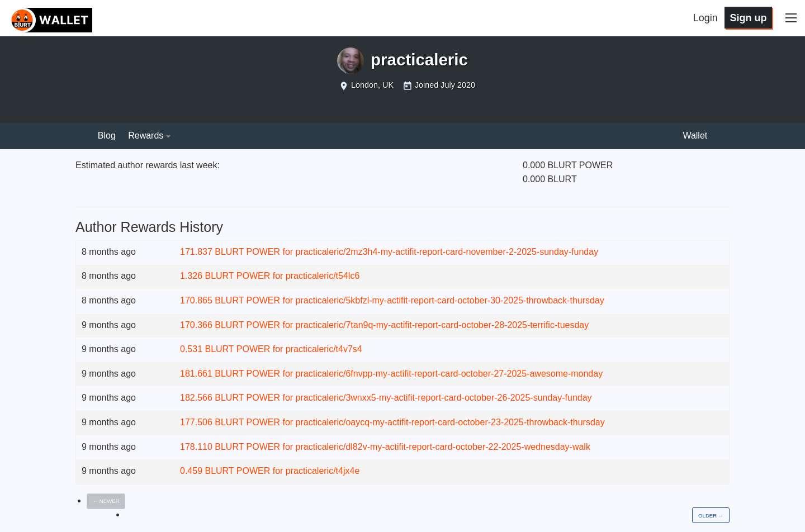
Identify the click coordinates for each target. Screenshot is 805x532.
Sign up (748, 18)
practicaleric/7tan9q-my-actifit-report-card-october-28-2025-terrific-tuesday (442, 325)
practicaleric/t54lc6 (323, 276)
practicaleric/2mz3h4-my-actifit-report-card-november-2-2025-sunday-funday (447, 252)
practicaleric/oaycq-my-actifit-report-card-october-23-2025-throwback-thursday (450, 422)
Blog (107, 136)
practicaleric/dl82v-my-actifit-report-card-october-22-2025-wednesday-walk (443, 447)
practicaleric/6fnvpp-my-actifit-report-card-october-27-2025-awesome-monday (449, 374)
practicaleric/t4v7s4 (324, 349)
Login (705, 18)
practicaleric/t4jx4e (323, 471)
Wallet (695, 136)
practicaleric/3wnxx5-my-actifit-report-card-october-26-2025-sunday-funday (444, 398)
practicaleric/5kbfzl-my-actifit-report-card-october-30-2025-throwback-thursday (450, 300)
